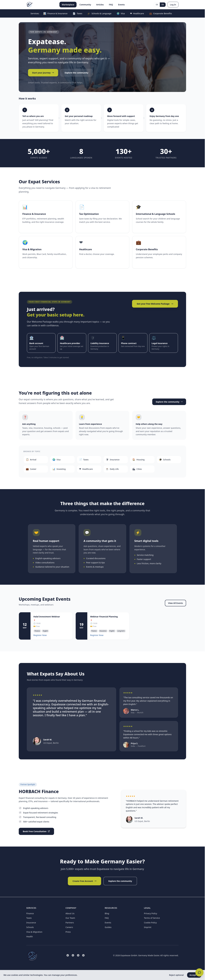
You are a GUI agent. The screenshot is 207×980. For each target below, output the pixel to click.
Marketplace (68, 5)
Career (31, 469)
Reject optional (176, 975)
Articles (100, 5)
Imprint (148, 927)
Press (68, 932)
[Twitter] (83, 955)
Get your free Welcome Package (155, 304)
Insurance (113, 460)
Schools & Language (99, 14)
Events (121, 5)
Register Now (40, 635)
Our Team (70, 918)
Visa (121, 14)
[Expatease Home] (29, 5)
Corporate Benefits (161, 14)
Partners (70, 923)
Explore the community (76, 73)
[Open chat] (199, 972)
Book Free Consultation (36, 831)
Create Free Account (84, 881)
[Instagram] (73, 955)
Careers (69, 927)
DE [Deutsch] (157, 5)
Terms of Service (152, 918)
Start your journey (43, 73)
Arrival (31, 460)
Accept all (194, 975)
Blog (107, 913)
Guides (108, 927)
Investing (59, 469)
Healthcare (137, 14)
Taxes (77, 14)
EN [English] (163, 5)
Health (29, 937)
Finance (30, 913)
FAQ (111, 5)
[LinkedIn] (68, 955)
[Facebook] (78, 955)
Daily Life (112, 469)
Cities (137, 469)
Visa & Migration (34, 932)
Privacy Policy (150, 913)
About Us (70, 913)
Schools (165, 460)
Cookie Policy (150, 923)
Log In (173, 5)
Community (85, 5)
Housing (138, 460)
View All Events (175, 603)
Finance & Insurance (55, 14)
